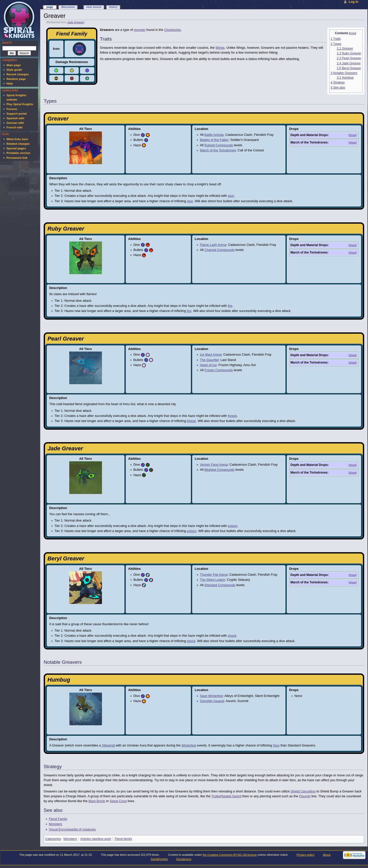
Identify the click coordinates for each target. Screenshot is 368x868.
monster (140, 30)
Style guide (14, 70)
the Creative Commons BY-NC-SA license (230, 855)
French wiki (14, 127)
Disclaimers (184, 859)
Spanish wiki (15, 118)
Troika (216, 796)
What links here (17, 139)
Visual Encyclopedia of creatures (72, 829)
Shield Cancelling (303, 791)
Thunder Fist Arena (214, 575)
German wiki (15, 123)
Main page (14, 65)
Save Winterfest (211, 696)
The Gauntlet (209, 360)
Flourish (305, 796)
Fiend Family (58, 819)
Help (10, 83)
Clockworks (172, 30)
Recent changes (18, 74)
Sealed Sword (231, 796)
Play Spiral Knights (20, 104)
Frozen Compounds (219, 370)
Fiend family (123, 839)
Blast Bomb (97, 801)
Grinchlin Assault (212, 701)
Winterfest (189, 745)
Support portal (16, 114)
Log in (353, 2)
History (113, 7)
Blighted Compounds (220, 470)
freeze (232, 416)
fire (230, 306)
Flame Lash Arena (213, 245)
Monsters (55, 824)
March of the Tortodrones (218, 150)
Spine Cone (118, 801)
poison (233, 526)
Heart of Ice (208, 365)
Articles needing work (96, 839)
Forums (12, 109)
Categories (53, 839)
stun (231, 196)
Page (50, 7)
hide (353, 33)
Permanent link (17, 158)
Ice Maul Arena (211, 355)
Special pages (16, 148)
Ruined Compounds (219, 145)
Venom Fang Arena (214, 465)
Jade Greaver (76, 22)
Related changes (18, 144)
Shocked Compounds (220, 585)
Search (7, 43)
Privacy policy (305, 855)
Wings (220, 48)
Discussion (68, 7)
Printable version (18, 153)
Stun (276, 745)
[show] (353, 135)
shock (232, 636)
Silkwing (108, 745)
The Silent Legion (212, 580)
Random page (16, 79)
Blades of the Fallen (214, 140)
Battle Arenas (214, 135)
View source (94, 7)
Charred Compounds (220, 250)
